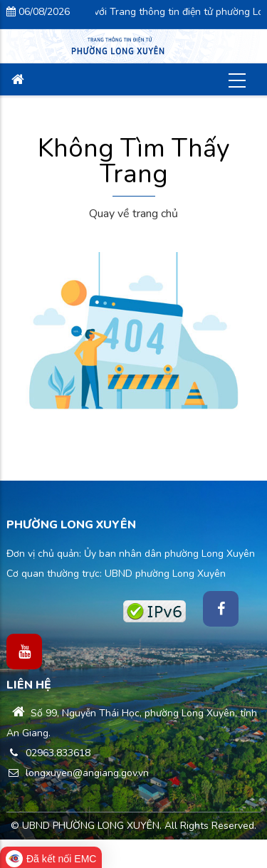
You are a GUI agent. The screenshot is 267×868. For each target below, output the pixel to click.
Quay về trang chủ (133, 214)
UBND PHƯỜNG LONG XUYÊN (91, 826)
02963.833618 (48, 753)
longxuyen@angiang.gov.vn (78, 773)
